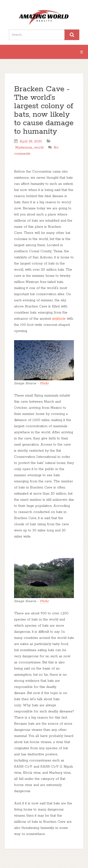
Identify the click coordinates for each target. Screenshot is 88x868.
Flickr (44, 383)
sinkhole (59, 319)
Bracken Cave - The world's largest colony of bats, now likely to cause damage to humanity (44, 110)
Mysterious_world (29, 148)
